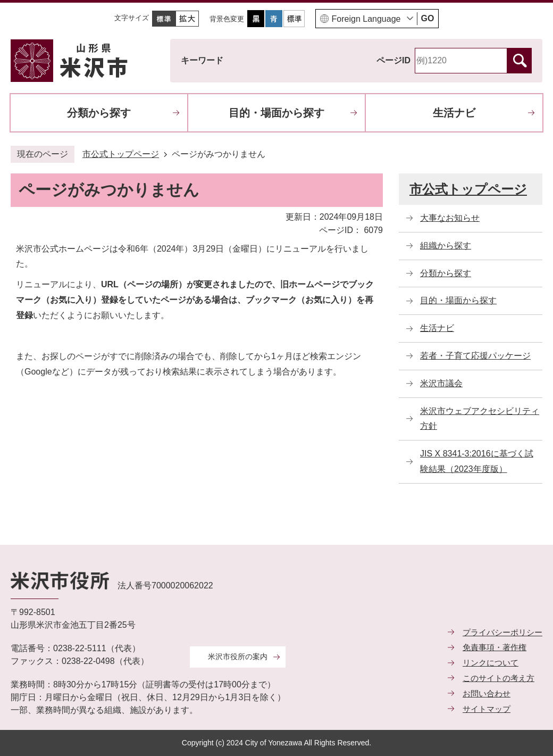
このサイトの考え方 (498, 678)
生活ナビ (454, 113)
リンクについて (491, 663)
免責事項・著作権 (495, 647)
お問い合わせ (487, 693)
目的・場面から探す (276, 113)
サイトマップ (487, 709)
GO (428, 18)
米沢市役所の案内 (238, 657)
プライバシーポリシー (502, 632)
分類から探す (99, 113)
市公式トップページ (121, 154)
